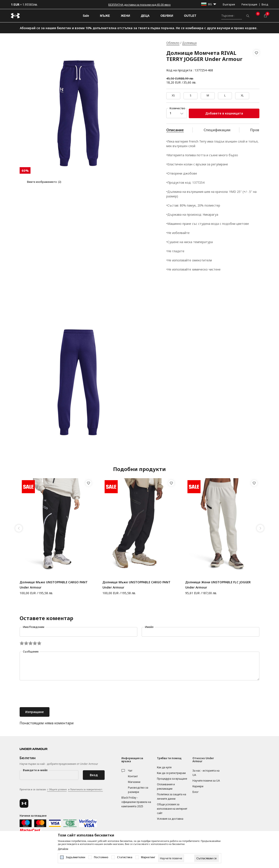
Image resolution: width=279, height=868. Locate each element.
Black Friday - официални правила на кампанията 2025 (136, 802)
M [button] (208, 95)
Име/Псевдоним (34, 627)
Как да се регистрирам (171, 773)
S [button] (191, 95)
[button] (256, 62)
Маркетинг (148, 857)
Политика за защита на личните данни (172, 797)
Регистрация (249, 4)
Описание (175, 130)
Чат (130, 771)
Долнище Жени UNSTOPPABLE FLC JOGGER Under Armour (218, 585)
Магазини (134, 782)
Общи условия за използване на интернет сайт (172, 809)
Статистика (125, 857)
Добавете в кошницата (224, 113)
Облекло (173, 43)
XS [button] (173, 95)
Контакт (133, 776)
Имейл (149, 627)
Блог (196, 792)
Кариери (198, 786)
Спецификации (217, 130)
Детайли (63, 849)
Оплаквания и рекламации (166, 786)
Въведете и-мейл (35, 770)
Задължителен (76, 857)
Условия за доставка (170, 819)
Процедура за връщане (172, 779)
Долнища (189, 43)
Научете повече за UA (206, 781)
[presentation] (53, 694)
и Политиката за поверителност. (85, 789)
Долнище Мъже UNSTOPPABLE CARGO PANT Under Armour (54, 585)
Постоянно (101, 857)
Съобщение (31, 652)
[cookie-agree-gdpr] (207, 858)
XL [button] (242, 95)
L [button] (225, 95)
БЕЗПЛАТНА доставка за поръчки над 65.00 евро (139, 5)
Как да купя (164, 767)
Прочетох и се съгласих (61, 790)
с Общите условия (57, 789)
